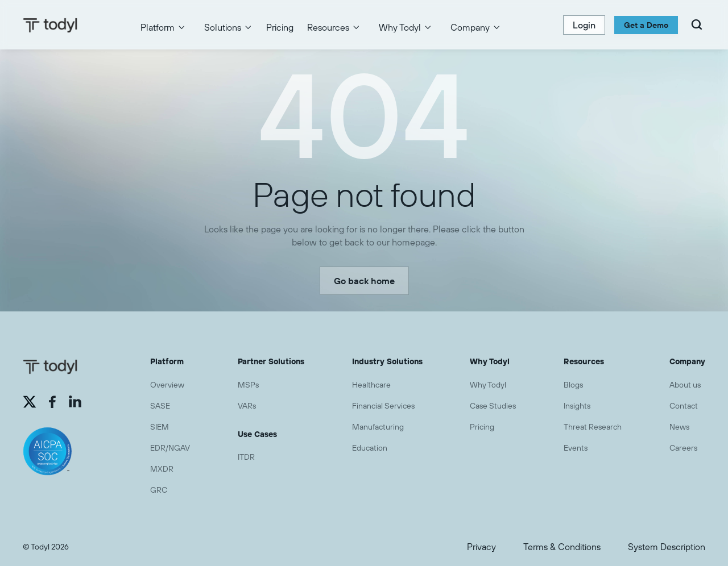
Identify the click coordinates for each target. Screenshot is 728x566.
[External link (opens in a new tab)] (30, 402)
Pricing (280, 27)
